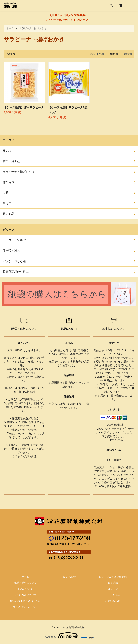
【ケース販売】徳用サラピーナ (24, 107)
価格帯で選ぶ (11, 251)
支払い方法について (25, 595)
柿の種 (7, 151)
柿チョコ (8, 182)
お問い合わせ (113, 601)
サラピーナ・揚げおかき (33, 28)
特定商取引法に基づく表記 (25, 601)
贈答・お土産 (11, 161)
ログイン (113, 589)
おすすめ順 (97, 54)
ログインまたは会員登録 (113, 577)
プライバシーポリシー (25, 607)
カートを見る (113, 595)
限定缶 (7, 203)
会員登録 (113, 583)
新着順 (128, 54)
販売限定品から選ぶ (16, 271)
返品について (25, 589)
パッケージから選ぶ (16, 261)
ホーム (10, 28)
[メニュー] (133, 5)
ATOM (73, 577)
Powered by (69, 635)
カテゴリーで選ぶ (14, 240)
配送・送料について (25, 583)
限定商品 (8, 214)
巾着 (6, 193)
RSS (65, 577)
